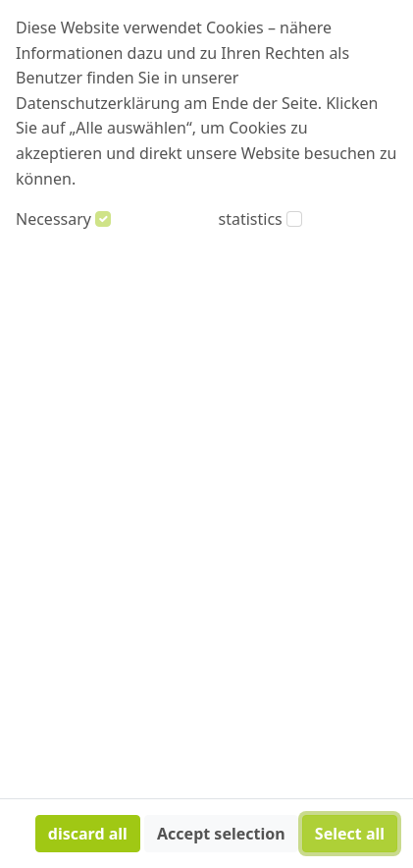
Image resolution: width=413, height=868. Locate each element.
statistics (251, 219)
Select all (350, 834)
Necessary (53, 219)
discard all (88, 834)
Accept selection (221, 834)
